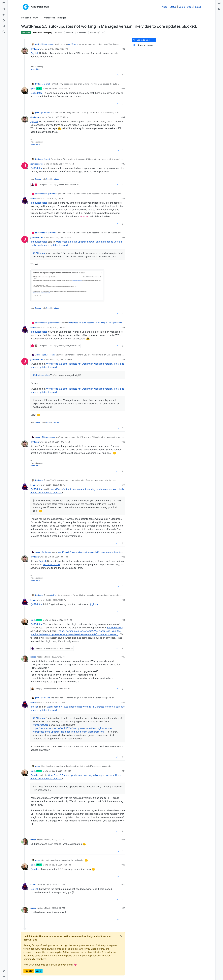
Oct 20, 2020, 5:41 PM (62, 359)
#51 (123, 908)
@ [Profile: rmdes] (35, 775)
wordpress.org (115, 628)
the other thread (51, 564)
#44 (123, 620)
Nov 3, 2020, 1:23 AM (55, 885)
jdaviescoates (37, 164)
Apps (165, 7)
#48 (123, 840)
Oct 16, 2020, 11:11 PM (62, 164)
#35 (123, 164)
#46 (123, 702)
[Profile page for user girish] (25, 91)
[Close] (121, 936)
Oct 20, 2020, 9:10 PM (55, 485)
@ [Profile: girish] (34, 53)
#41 (123, 485)
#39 (123, 359)
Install (198, 7)
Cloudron (38, 179)
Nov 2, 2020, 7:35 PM (61, 865)
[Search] (4, 32)
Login (39, 971)
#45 (123, 657)
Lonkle (33, 198)
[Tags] (4, 15)
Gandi (49, 179)
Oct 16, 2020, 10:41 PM (61, 89)
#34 (123, 117)
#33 (123, 89)
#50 (123, 885)
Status (173, 7)
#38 (123, 327)
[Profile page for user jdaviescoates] (25, 166)
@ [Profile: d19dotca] (73, 44)
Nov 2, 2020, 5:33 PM (61, 771)
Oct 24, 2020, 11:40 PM (62, 620)
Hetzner (56, 179)
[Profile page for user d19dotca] (25, 51)
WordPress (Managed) (43, 33)
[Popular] (4, 20)
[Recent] (4, 9)
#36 (123, 198)
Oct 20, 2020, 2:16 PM (55, 327)
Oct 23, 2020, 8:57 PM (58, 557)
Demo (182, 7)
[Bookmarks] (4, 26)
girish (37, 44)
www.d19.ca (35, 69)
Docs (190, 7)
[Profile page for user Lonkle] (25, 200)
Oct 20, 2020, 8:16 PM (58, 442)
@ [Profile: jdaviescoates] (47, 44)
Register (29, 971)
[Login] (219, 3)
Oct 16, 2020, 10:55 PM (58, 117)
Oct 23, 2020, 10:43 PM (56, 600)
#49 (123, 865)
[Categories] (4, 3)
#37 (123, 237)
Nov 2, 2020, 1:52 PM (55, 702)
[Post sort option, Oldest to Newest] (144, 45)
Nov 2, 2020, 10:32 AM (55, 657)
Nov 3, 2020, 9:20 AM (55, 908)
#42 (123, 557)
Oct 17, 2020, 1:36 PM (55, 198)
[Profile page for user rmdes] (25, 659)
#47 (123, 771)
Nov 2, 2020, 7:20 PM (55, 840)
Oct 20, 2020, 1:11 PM (62, 237)
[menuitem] (219, 3)
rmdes (33, 657)
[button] (4, 971)
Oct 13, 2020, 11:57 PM (58, 49)
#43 (123, 600)
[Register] (219, 9)
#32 (123, 49)
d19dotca (35, 49)
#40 (123, 442)
